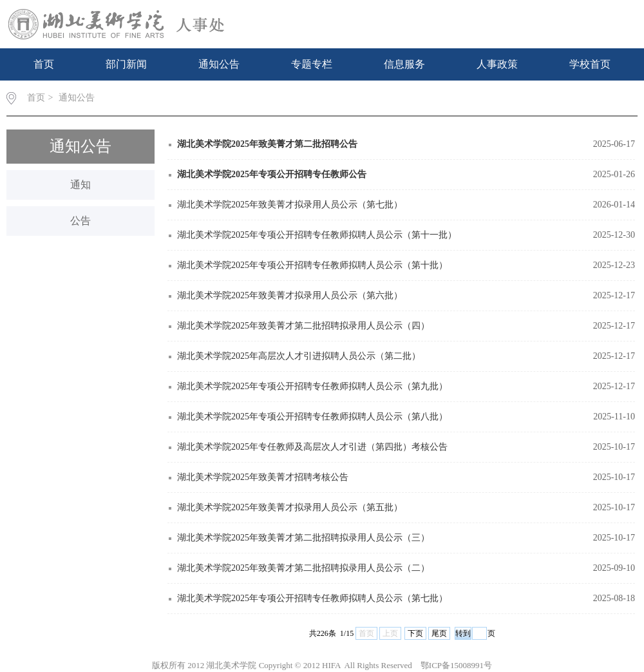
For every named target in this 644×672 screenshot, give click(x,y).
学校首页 (590, 64)
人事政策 (497, 64)
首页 (44, 64)
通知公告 (219, 64)
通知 (80, 185)
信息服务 (404, 64)
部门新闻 (126, 64)
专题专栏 (312, 64)
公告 (80, 221)
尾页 (439, 633)
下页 (415, 633)
